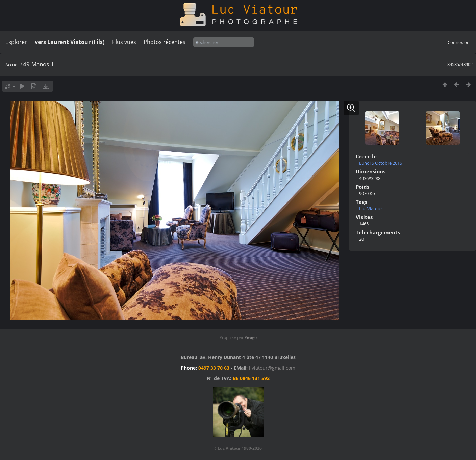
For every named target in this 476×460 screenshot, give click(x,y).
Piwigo (251, 337)
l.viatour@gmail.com (272, 368)
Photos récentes (165, 42)
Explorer (16, 42)
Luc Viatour (371, 209)
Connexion (459, 42)
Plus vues (124, 42)
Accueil (12, 65)
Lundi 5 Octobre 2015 (381, 163)
